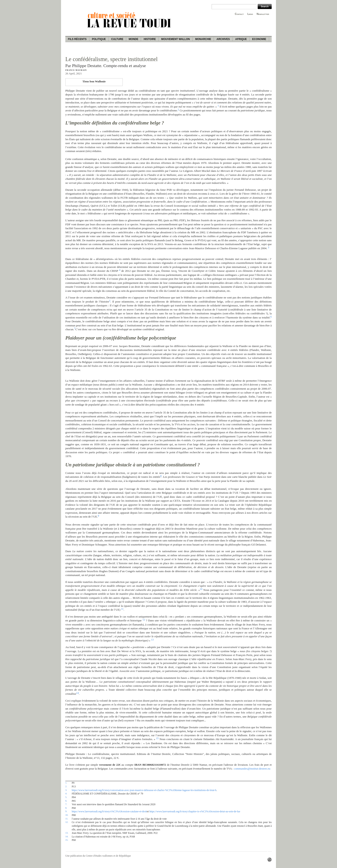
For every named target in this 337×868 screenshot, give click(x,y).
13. (67, 833)
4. (66, 793)
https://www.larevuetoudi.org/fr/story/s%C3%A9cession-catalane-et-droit (109, 811)
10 (201, 589)
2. (66, 786)
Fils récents (77, 39)
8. (66, 808)
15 (157, 738)
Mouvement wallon (175, 39)
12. (67, 822)
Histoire (150, 39)
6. (66, 801)
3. (66, 790)
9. (66, 811)
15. (67, 840)
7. (66, 804)
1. (66, 783)
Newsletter (263, 14)
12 (144, 620)
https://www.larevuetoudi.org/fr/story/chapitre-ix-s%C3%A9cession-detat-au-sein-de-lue (195, 811)
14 (78, 693)
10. (67, 815)
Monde (134, 39)
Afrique (241, 39)
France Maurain (76, 70)
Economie (259, 39)
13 (152, 640)
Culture (117, 39)
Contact (239, 14)
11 (122, 609)
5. (66, 797)
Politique (99, 39)
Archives (223, 39)
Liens (250, 14)
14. (67, 836)
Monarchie (203, 39)
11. (67, 819)
